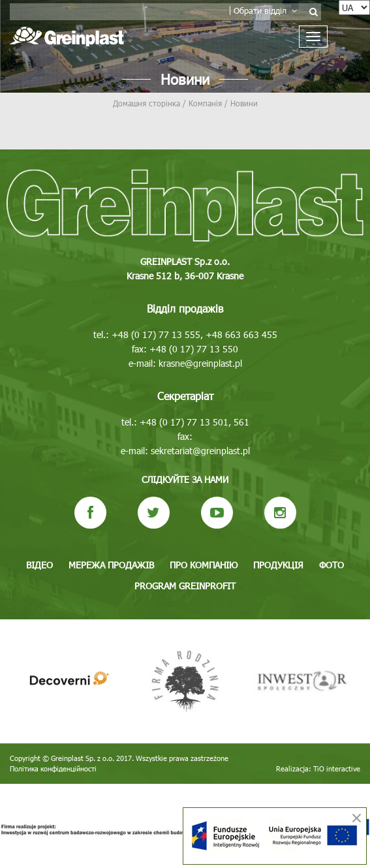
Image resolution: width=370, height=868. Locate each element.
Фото (331, 565)
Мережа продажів (111, 565)
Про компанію (204, 565)
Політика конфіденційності (53, 768)
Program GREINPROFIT (185, 586)
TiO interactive (337, 768)
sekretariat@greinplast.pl (200, 451)
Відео (39, 565)
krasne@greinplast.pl (200, 363)
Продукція (278, 565)
